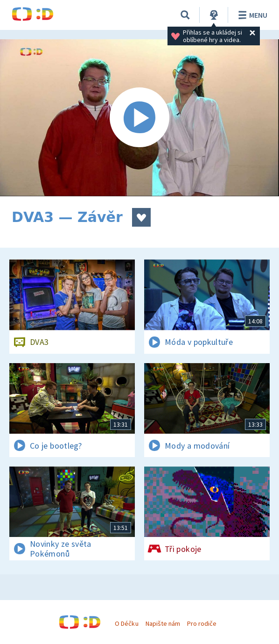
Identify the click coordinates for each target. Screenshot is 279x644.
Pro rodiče (202, 623)
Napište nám (163, 623)
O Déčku (126, 623)
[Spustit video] (139, 118)
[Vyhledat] (185, 15)
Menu (251, 15)
